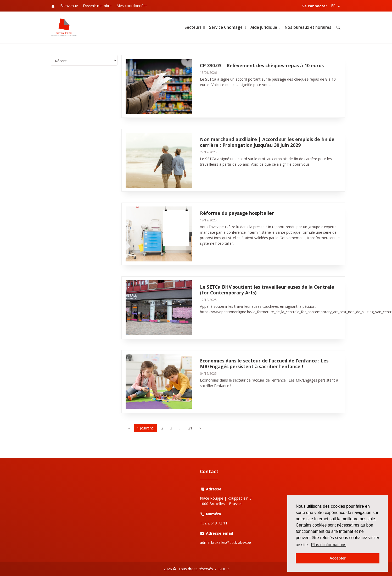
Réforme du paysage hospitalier (237, 213)
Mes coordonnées (132, 6)
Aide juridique (264, 27)
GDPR (224, 569)
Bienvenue (69, 6)
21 (190, 428)
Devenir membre (97, 6)
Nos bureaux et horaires (308, 27)
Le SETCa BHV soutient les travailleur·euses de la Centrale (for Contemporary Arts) (267, 290)
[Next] (200, 428)
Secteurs (193, 27)
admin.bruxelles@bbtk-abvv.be (225, 542)
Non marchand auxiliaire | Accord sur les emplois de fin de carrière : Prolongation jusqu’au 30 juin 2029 (267, 142)
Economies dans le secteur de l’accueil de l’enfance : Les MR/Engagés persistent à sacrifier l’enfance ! (264, 364)
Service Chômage (226, 27)
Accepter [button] (338, 558)
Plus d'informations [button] (329, 545)
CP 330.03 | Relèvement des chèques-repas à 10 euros (262, 65)
